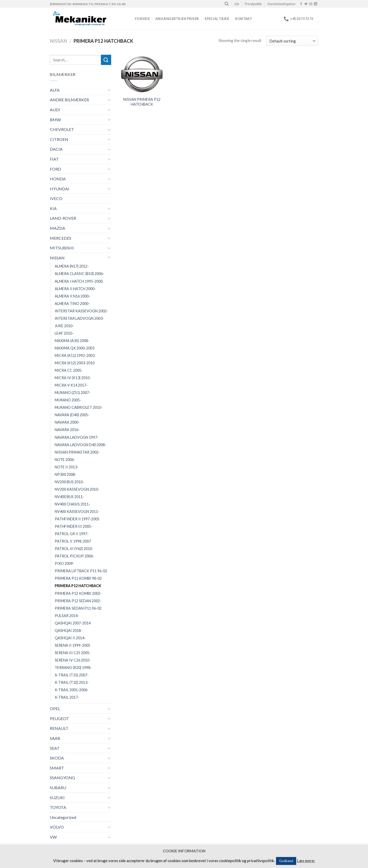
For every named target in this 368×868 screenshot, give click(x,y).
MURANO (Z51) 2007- (73, 393)
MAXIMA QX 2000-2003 (74, 348)
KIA (53, 208)
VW (53, 837)
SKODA (57, 758)
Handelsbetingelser (282, 4)
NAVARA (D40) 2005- (72, 415)
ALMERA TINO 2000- (72, 304)
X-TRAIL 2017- (67, 697)
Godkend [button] (286, 861)
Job (237, 4)
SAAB (55, 738)
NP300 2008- (66, 474)
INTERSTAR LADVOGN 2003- (79, 318)
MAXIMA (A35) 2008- (72, 341)
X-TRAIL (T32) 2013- (72, 682)
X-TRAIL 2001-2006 (71, 690)
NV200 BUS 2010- (69, 482)
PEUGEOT (59, 718)
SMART (57, 768)
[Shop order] (292, 41)
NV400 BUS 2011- (69, 497)
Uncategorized (63, 817)
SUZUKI (57, 798)
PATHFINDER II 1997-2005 (77, 519)
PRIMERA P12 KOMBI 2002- (78, 593)
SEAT (55, 748)
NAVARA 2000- (67, 422)
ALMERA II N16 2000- (72, 296)
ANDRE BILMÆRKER (69, 100)
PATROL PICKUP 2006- (74, 556)
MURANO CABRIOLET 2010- (79, 407)
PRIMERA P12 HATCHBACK (78, 586)
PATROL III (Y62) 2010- (74, 549)
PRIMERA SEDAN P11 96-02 (78, 608)
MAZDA (57, 228)
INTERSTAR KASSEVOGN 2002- (81, 311)
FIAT (54, 159)
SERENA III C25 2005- (73, 653)
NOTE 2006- (65, 460)
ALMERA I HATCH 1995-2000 (79, 281)
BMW (55, 120)
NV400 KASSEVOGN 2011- (77, 512)
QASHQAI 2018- (68, 630)
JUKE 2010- (64, 326)
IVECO (56, 198)
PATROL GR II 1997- (72, 534)
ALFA (55, 90)
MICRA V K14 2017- (71, 385)
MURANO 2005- (68, 400)
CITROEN (59, 139)
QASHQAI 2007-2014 (73, 623)
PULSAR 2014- (67, 616)
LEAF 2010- (64, 333)
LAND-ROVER (63, 218)
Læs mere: (306, 861)
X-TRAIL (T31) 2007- (72, 675)
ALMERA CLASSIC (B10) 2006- (79, 274)
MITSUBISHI (62, 248)
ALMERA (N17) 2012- (72, 266)
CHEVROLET (62, 129)
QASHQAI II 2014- (70, 638)
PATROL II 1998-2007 (73, 541)
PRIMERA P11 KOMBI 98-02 (78, 578)
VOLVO (57, 827)
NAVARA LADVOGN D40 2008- (80, 445)
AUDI (55, 110)
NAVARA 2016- (67, 430)
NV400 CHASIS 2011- (72, 504)
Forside (142, 19)
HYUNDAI (60, 189)
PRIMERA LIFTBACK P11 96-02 (81, 571)
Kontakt (244, 19)
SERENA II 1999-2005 (72, 645)
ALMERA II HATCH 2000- (75, 289)
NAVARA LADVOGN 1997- (77, 437)
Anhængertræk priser (177, 19)
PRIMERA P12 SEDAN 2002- (78, 601)
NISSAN (58, 41)
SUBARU (58, 788)
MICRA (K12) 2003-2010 (75, 363)
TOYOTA (58, 807)
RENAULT (59, 728)
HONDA (58, 179)
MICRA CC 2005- (69, 370)
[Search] (227, 4)
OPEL (55, 708)
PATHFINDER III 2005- (74, 526)
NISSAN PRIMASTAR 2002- (77, 452)
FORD (55, 169)
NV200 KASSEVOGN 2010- (77, 489)
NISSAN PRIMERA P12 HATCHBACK (142, 102)
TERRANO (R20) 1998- (73, 668)
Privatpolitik (253, 4)
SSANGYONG (62, 778)
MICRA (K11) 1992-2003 (75, 355)
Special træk (217, 19)
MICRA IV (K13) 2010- (73, 378)
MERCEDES (61, 238)
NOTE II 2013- (67, 467)
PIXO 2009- (65, 563)
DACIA (56, 149)
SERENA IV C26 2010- (73, 660)
